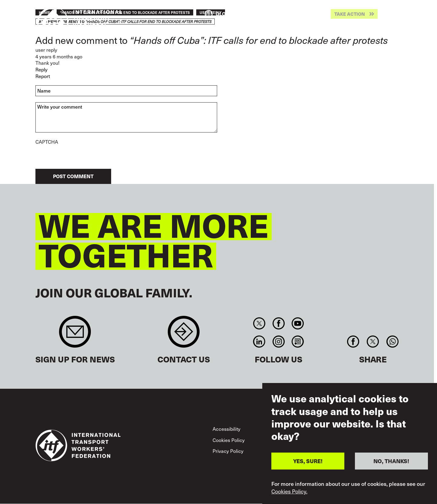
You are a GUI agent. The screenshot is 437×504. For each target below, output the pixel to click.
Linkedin (259, 342)
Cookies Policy (229, 440)
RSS (298, 342)
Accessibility (227, 429)
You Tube (298, 323)
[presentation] (81, 157)
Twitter (259, 323)
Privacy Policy (228, 451)
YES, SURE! (308, 461)
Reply (41, 69)
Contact (184, 335)
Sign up (75, 335)
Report (43, 76)
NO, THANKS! (391, 461)
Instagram (278, 342)
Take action (350, 14)
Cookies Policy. (289, 491)
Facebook (278, 323)
